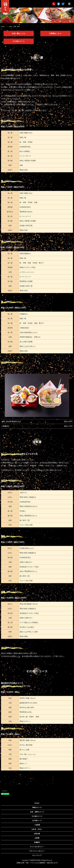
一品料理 (37, 825)
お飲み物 (37, 834)
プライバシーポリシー (37, 851)
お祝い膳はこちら (19, 33)
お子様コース (37, 821)
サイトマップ (37, 855)
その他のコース (19, 41)
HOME (3, 27)
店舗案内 (37, 842)
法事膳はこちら (55, 33)
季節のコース (37, 808)
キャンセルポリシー (37, 847)
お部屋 (37, 838)
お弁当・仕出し (37, 829)
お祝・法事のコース (37, 812)
